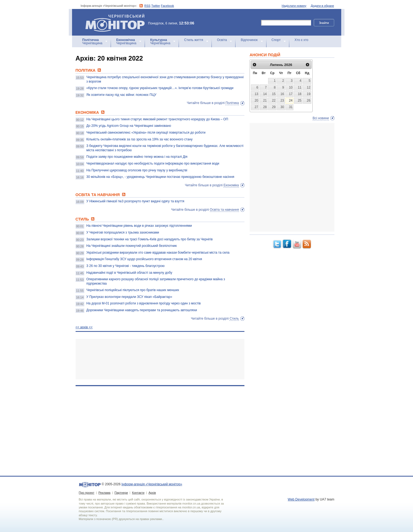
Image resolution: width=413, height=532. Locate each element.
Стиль (234, 319)
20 (256, 100)
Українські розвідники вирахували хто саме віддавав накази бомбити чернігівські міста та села (158, 253)
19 (308, 94)
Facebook (167, 6)
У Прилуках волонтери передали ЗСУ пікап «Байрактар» (129, 297)
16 (282, 94)
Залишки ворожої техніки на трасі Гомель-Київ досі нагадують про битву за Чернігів (150, 239)
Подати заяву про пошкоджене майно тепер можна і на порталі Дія (137, 157)
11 (299, 87)
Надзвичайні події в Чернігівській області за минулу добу (129, 273)
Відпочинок (249, 40)
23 (282, 100)
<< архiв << (84, 327)
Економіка (231, 185)
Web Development (301, 499)
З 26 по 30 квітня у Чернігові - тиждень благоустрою (126, 266)
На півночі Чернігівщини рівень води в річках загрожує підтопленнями (139, 226)
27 (256, 107)
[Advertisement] (160, 359)
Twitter (156, 6)
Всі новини (321, 118)
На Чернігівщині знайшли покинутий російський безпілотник (132, 246)
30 (282, 107)
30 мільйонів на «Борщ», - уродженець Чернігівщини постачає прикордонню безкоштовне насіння (160, 177)
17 (291, 94)
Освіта (222, 40)
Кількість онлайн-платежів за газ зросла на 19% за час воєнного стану (140, 139)
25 (299, 100)
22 (274, 100)
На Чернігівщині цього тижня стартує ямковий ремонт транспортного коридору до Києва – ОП (157, 119)
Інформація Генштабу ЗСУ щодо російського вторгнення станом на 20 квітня (144, 259)
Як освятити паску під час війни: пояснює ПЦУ (122, 95)
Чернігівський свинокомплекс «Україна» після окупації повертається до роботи (146, 133)
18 (299, 94)
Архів (152, 493)
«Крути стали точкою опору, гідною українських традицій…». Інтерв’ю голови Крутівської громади (160, 88)
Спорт (276, 40)
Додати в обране (322, 6)
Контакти (138, 493)
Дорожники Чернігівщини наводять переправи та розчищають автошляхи (142, 310)
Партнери (121, 493)
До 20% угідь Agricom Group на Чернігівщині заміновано (129, 126)
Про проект (87, 493)
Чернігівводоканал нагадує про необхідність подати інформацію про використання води (153, 163)
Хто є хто (301, 40)
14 (265, 94)
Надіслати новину (294, 6)
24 (291, 100)
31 (291, 107)
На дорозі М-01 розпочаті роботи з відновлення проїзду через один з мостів (144, 303)
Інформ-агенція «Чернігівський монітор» (117, 22)
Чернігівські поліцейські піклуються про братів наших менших (133, 290)
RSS (147, 6)
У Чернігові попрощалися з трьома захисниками (123, 232)
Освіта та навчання (224, 210)
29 (274, 107)
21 (265, 100)
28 (265, 107)
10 (291, 87)
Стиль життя (194, 40)
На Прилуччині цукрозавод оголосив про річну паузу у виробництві (137, 170)
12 (308, 87)
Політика (232, 103)
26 (308, 100)
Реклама (104, 493)
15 (274, 94)
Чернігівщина (92, 42)
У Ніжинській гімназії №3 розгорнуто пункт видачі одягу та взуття (135, 201)
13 (256, 94)
